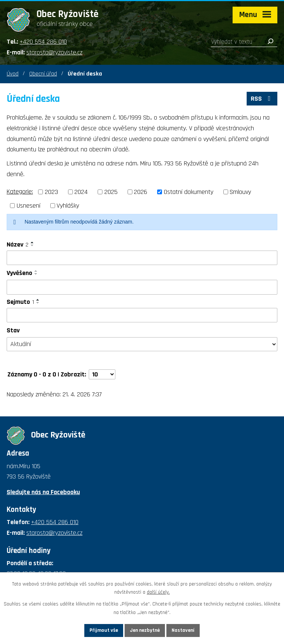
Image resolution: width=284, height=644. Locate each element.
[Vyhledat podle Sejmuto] (142, 315)
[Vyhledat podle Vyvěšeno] (142, 287)
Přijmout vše (104, 630)
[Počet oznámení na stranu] (102, 374)
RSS (262, 99)
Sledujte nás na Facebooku (43, 492)
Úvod (13, 74)
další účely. (158, 593)
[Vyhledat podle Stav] (142, 344)
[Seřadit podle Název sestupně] (33, 245)
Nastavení (183, 630)
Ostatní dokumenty (189, 192)
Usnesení (28, 206)
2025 (111, 192)
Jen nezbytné (145, 630)
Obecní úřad (43, 74)
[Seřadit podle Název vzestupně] (33, 242)
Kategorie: (20, 192)
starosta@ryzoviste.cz (54, 52)
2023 (51, 192)
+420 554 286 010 (43, 42)
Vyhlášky (68, 206)
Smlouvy (240, 192)
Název (18, 244)
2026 (141, 192)
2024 (81, 192)
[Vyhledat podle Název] (142, 258)
